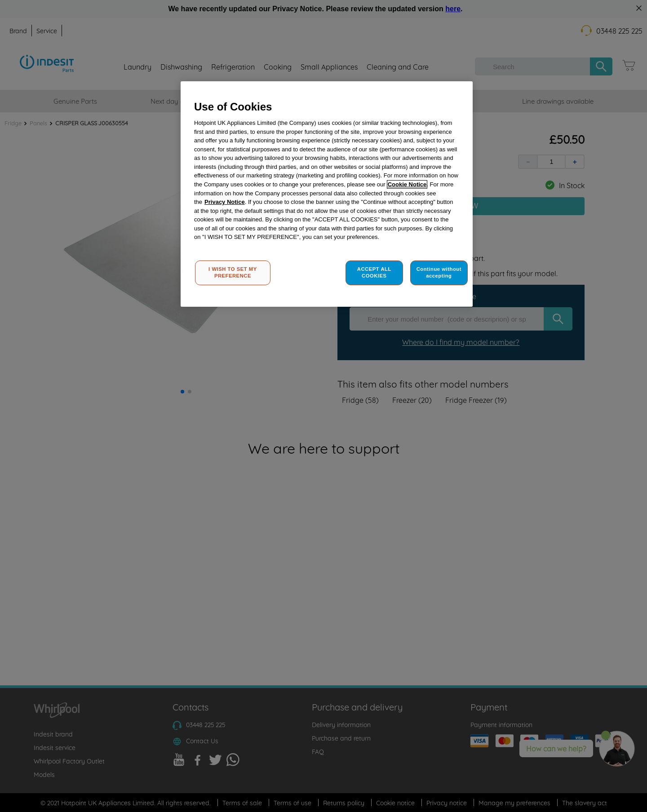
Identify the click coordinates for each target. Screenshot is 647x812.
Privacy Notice (225, 202)
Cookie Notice (407, 184)
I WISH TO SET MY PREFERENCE (233, 273)
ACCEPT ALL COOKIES (374, 273)
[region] (327, 194)
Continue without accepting (439, 273)
